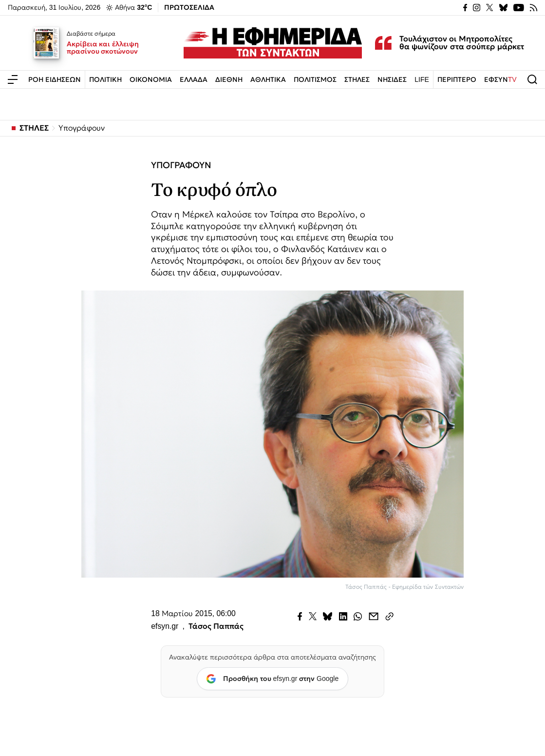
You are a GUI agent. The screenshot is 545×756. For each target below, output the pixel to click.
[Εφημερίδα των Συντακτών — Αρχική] (273, 43)
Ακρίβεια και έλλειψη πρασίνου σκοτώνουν (103, 48)
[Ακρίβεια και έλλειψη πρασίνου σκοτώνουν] (46, 43)
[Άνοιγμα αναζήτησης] (532, 79)
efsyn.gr (165, 626)
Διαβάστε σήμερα (91, 34)
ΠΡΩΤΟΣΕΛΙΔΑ (189, 7)
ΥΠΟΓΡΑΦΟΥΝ (181, 165)
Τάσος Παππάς (216, 626)
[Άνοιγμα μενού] (13, 79)
